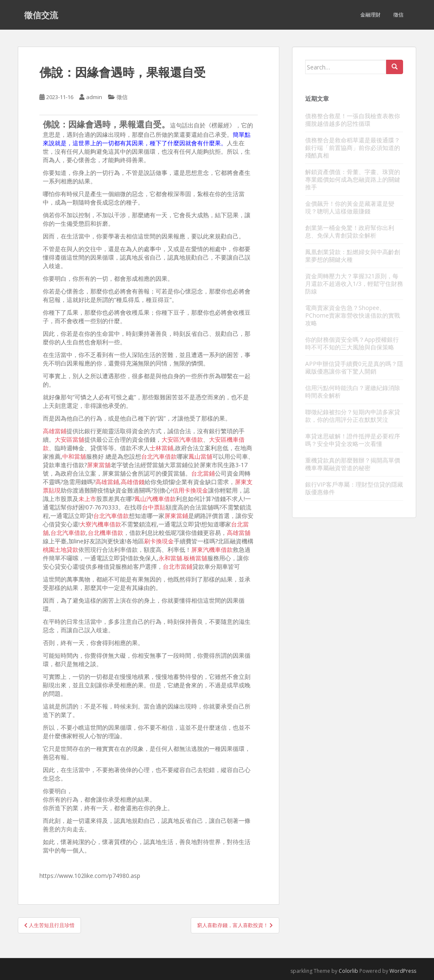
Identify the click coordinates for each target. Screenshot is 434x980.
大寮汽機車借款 (100, 524)
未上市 (87, 499)
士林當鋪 (161, 448)
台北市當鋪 (178, 566)
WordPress (403, 971)
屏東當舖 (99, 465)
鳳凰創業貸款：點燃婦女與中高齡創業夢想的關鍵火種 (353, 256)
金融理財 (370, 15)
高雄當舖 (239, 533)
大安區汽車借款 (182, 439)
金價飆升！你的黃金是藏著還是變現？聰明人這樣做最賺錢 (350, 207)
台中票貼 (154, 507)
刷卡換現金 (159, 541)
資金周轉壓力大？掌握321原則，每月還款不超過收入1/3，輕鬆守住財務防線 (354, 284)
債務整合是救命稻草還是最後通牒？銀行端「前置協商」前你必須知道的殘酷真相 (353, 148)
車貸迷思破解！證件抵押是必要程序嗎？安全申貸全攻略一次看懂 (353, 440)
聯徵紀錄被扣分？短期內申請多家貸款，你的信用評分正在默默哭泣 (353, 416)
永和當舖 (170, 558)
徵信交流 (41, 15)
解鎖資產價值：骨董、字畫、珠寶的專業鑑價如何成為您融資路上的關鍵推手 (353, 179)
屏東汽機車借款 (212, 550)
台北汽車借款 (159, 456)
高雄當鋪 (55, 431)
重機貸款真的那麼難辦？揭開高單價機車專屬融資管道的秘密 (353, 464)
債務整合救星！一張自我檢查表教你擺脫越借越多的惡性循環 (353, 120)
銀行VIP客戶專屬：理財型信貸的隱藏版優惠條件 (354, 488)
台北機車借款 (106, 533)
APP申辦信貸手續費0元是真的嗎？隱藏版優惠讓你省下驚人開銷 (354, 367)
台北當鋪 (203, 473)
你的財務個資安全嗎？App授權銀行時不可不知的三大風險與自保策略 (352, 343)
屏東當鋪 (176, 516)
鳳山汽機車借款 (155, 499)
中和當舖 (74, 456)
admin (94, 97)
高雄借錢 (133, 482)
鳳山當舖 (200, 456)
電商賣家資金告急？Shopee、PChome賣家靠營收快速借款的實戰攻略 (353, 315)
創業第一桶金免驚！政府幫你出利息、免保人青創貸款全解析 (350, 231)
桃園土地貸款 (61, 550)
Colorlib (348, 971)
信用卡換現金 (190, 490)
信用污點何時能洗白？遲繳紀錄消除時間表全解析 (353, 392)
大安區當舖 (70, 439)
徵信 (398, 15)
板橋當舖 (195, 558)
